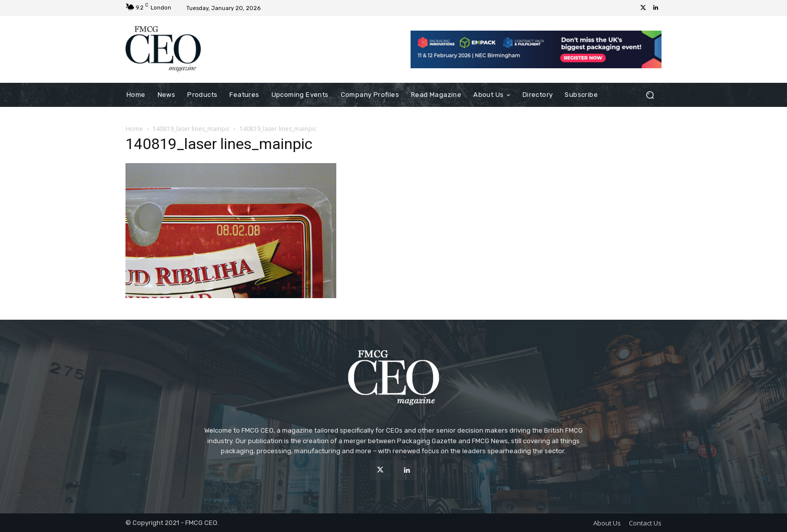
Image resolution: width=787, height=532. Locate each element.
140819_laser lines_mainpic (191, 129)
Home (134, 129)
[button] (650, 95)
